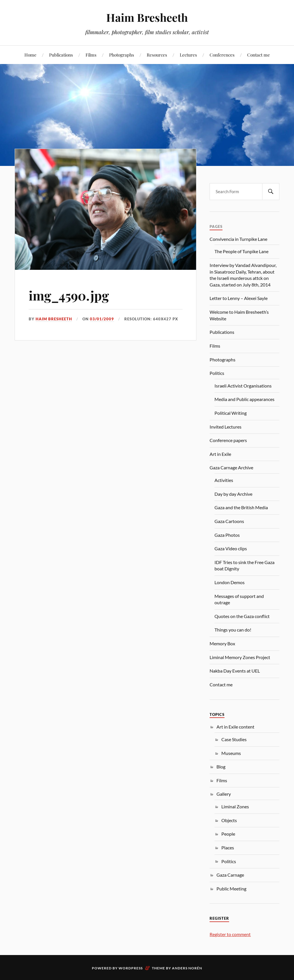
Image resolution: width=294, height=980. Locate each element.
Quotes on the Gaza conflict (242, 616)
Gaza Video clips (231, 548)
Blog (221, 767)
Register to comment (230, 934)
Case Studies (234, 739)
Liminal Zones (235, 806)
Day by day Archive (233, 494)
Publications (61, 55)
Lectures (188, 55)
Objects (229, 820)
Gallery (224, 794)
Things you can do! (233, 630)
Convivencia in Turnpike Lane (238, 239)
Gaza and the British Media (241, 507)
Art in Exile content (235, 727)
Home (30, 55)
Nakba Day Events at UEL (235, 671)
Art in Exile (220, 454)
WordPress (131, 968)
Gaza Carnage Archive (231, 467)
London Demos (230, 582)
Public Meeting (231, 889)
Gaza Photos (227, 535)
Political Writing (231, 413)
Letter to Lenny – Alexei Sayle (239, 298)
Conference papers (228, 440)
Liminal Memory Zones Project (240, 657)
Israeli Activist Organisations (243, 386)
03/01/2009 (102, 319)
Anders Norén (187, 968)
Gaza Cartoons (229, 521)
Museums (231, 753)
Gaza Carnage (230, 875)
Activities (224, 480)
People (228, 834)
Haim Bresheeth (147, 17)
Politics (217, 373)
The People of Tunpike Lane (241, 251)
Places (228, 848)
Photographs (122, 55)
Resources (157, 55)
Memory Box (222, 643)
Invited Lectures (226, 427)
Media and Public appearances (244, 399)
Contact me (259, 55)
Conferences (222, 55)
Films (91, 55)
